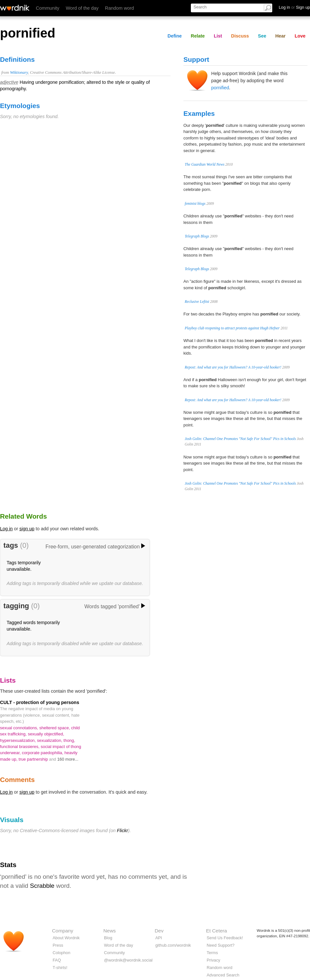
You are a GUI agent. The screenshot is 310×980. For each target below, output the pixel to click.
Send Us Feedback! (225, 938)
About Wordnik (66, 938)
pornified (220, 88)
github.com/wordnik (173, 945)
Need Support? (221, 945)
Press (58, 945)
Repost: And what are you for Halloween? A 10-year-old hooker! (233, 367)
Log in (6, 529)
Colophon (62, 953)
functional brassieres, (20, 747)
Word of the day (82, 8)
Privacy (213, 960)
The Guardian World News (205, 164)
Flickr (122, 831)
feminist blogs (195, 204)
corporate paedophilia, (43, 753)
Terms (212, 953)
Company (63, 931)
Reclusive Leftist (197, 302)
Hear (280, 36)
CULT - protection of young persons (40, 702)
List (218, 36)
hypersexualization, (19, 740)
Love (300, 36)
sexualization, (50, 740)
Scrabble (42, 886)
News (109, 931)
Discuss (240, 36)
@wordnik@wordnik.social (128, 960)
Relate (198, 36)
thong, (69, 740)
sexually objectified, (46, 734)
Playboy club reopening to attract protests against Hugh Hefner (232, 328)
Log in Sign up (294, 7)
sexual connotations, (20, 728)
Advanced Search (223, 975)
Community (48, 8)
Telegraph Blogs (197, 236)
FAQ (57, 960)
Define (175, 36)
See (262, 36)
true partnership (34, 759)
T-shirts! (60, 968)
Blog (108, 938)
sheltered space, (55, 728)
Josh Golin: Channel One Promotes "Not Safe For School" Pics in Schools (240, 439)
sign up (27, 529)
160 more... (68, 759)
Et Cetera (217, 931)
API (159, 938)
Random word (119, 8)
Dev (159, 931)
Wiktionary (19, 72)
